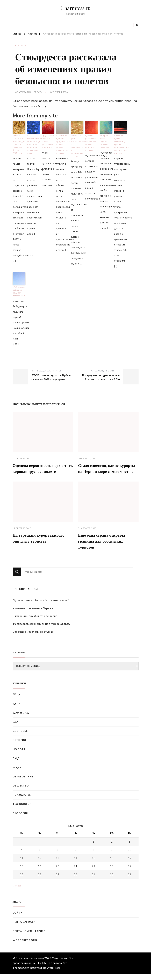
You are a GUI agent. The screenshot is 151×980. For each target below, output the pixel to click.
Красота (21, 46)
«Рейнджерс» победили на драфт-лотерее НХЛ (19, 291)
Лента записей (24, 928)
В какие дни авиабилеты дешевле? (35, 622)
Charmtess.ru (76, 8)
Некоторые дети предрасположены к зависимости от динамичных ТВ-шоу (77, 146)
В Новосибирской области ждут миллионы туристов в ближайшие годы (34, 144)
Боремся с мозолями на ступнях (33, 638)
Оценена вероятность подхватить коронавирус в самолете (36, 471)
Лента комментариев (29, 937)
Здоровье (20, 737)
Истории (19, 746)
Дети (16, 710)
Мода (17, 774)
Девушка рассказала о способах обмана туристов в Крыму (91, 143)
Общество (21, 792)
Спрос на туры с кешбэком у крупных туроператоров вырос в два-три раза (121, 144)
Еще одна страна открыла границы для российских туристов (103, 547)
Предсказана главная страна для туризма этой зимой (48, 141)
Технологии (22, 810)
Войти (17, 919)
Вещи (17, 701)
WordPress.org (25, 946)
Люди (17, 765)
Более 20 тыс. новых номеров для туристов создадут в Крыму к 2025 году (19, 144)
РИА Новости (35, 92)
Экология (20, 819)
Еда (15, 728)
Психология (22, 801)
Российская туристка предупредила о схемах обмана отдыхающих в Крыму (63, 144)
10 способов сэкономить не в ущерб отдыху (41, 630)
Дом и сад (21, 719)
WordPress (54, 974)
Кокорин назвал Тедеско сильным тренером (104, 141)
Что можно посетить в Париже (33, 615)
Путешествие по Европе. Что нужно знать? (41, 607)
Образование (23, 783)
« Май (17, 892)
